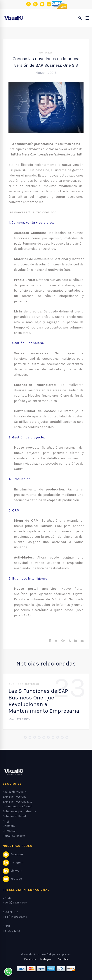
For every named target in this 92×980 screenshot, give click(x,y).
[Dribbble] (63, 959)
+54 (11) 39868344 (15, 917)
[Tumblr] (70, 641)
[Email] (82, 641)
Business (16, 684)
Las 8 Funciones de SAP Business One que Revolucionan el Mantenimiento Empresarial (45, 701)
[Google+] (63, 641)
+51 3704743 (11, 931)
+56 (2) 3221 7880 (15, 902)
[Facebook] (50, 641)
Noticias (46, 53)
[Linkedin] (76, 641)
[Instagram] (47, 959)
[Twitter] (56, 641)
